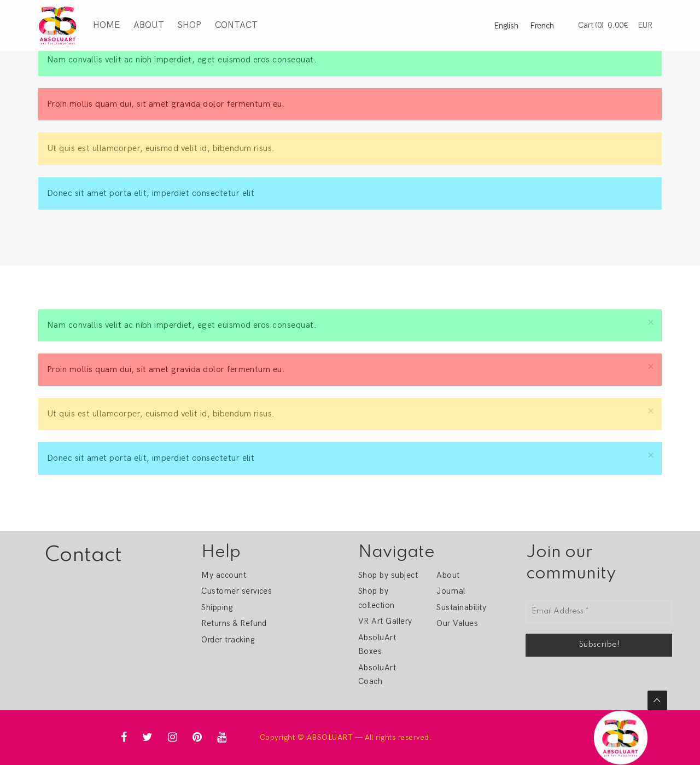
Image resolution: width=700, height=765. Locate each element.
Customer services (237, 591)
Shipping (217, 607)
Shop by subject (388, 575)
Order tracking (228, 640)
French (542, 26)
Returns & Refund (234, 623)
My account (224, 575)
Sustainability (461, 607)
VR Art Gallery (385, 621)
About (148, 25)
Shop (189, 25)
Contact (236, 25)
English (506, 26)
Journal (451, 591)
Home (106, 25)
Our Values (457, 623)
